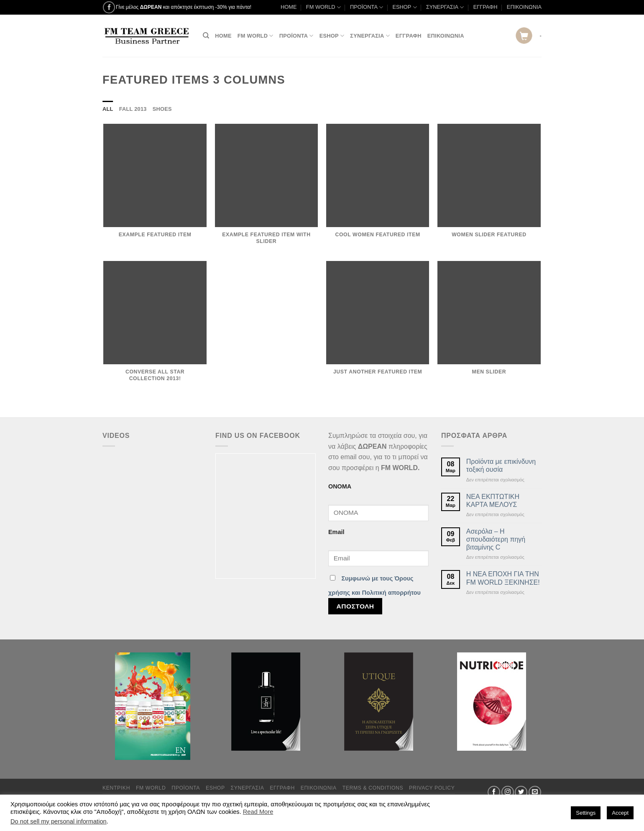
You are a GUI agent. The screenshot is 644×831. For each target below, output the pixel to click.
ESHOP (405, 7)
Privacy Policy (432, 788)
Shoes (162, 109)
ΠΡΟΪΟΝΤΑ (367, 7)
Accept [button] (620, 813)
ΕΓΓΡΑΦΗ (486, 7)
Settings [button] (586, 813)
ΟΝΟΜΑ (340, 486)
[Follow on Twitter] (521, 792)
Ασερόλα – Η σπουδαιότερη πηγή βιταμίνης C (496, 539)
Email (336, 532)
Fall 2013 (133, 109)
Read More (258, 812)
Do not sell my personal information (59, 821)
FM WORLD (323, 7)
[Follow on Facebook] (109, 7)
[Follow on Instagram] (508, 792)
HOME (289, 7)
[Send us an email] (535, 792)
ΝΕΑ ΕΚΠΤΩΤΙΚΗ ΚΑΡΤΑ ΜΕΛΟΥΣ (493, 501)
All (108, 109)
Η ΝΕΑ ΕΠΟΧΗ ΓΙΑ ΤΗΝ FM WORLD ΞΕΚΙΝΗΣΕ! (503, 578)
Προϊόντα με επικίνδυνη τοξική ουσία (501, 465)
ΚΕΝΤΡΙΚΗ (116, 788)
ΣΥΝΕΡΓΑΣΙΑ (445, 7)
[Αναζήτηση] (206, 36)
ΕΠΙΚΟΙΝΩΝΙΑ (524, 7)
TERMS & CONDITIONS (373, 788)
